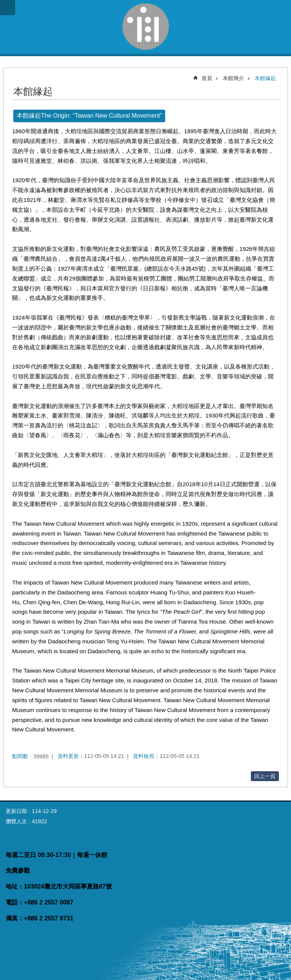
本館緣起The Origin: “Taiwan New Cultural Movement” (89, 116)
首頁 (207, 78)
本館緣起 (265, 78)
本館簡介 (233, 78)
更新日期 (16, 811)
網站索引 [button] (8, 8)
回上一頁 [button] (265, 776)
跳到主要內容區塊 (4, 4)
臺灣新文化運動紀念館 (145, 27)
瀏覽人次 (16, 821)
